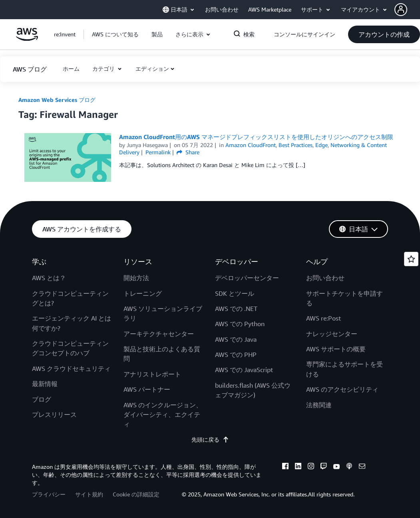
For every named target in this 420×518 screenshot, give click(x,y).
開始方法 (136, 278)
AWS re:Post (323, 318)
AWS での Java (236, 339)
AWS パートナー (147, 389)
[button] (407, 10)
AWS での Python (240, 324)
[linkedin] (298, 467)
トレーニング (143, 293)
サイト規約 (89, 494)
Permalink (158, 152)
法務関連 (319, 405)
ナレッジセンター (332, 334)
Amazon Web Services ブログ (57, 100)
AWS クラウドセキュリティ (71, 369)
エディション (152, 69)
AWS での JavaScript (244, 370)
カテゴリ (104, 69)
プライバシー (49, 494)
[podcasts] (349, 467)
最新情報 (45, 384)
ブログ (42, 399)
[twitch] (324, 467)
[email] (362, 467)
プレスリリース (54, 414)
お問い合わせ (325, 278)
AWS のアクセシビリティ (342, 389)
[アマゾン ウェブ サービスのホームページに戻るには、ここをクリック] (27, 39)
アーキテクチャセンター (159, 334)
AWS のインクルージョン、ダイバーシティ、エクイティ (163, 415)
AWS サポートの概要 (336, 349)
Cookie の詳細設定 (136, 494)
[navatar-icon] (401, 10)
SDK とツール (235, 293)
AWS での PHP (236, 355)
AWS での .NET (236, 309)
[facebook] (285, 467)
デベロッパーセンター (247, 278)
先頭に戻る (210, 439)
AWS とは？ (49, 278)
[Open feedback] (411, 259)
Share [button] (188, 152)
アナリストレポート (152, 374)
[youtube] (336, 467)
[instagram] (311, 467)
